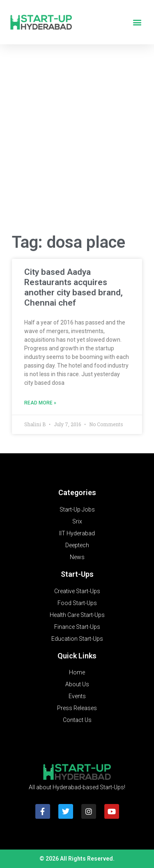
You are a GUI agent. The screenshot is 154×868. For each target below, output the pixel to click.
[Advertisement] (77, 141)
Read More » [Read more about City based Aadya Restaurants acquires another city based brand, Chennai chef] (40, 403)
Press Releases (77, 708)
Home (77, 672)
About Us (77, 684)
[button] (137, 22)
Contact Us (77, 720)
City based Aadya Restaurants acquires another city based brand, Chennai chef (74, 288)
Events (77, 696)
